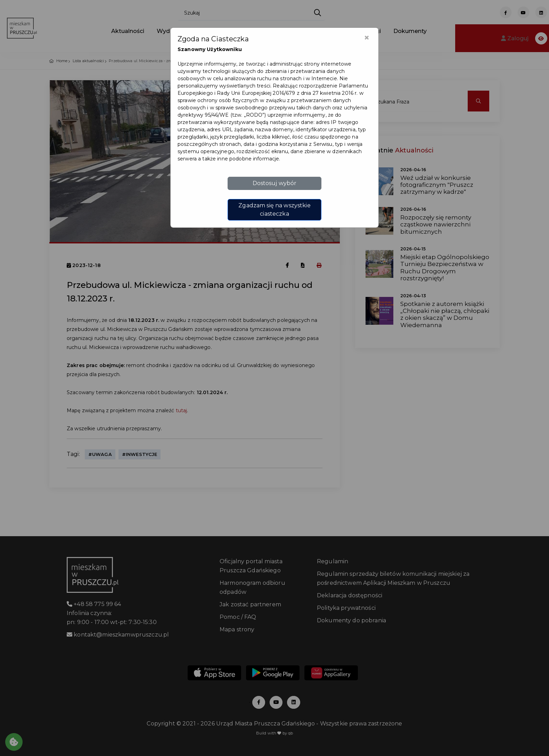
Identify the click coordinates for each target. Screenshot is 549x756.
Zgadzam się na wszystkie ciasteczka (274, 210)
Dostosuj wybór (275, 183)
